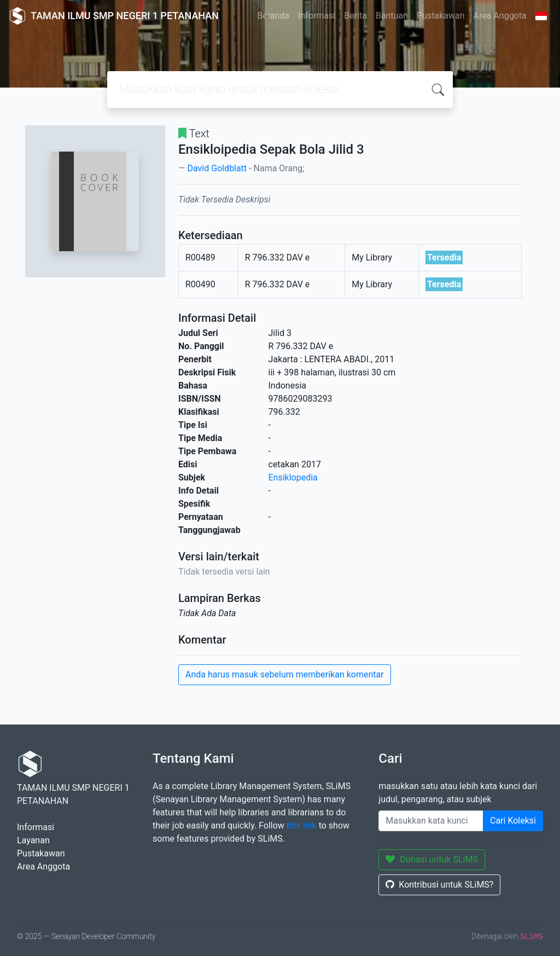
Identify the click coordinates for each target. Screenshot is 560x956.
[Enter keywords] (431, 821)
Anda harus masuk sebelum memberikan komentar (285, 674)
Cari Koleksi (513, 821)
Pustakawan (441, 16)
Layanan (33, 840)
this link (302, 825)
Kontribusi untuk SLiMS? (439, 885)
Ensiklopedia (293, 477)
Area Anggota (500, 16)
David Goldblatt (217, 168)
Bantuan (392, 16)
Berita (355, 16)
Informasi (317, 16)
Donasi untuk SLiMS (432, 859)
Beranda (273, 16)
